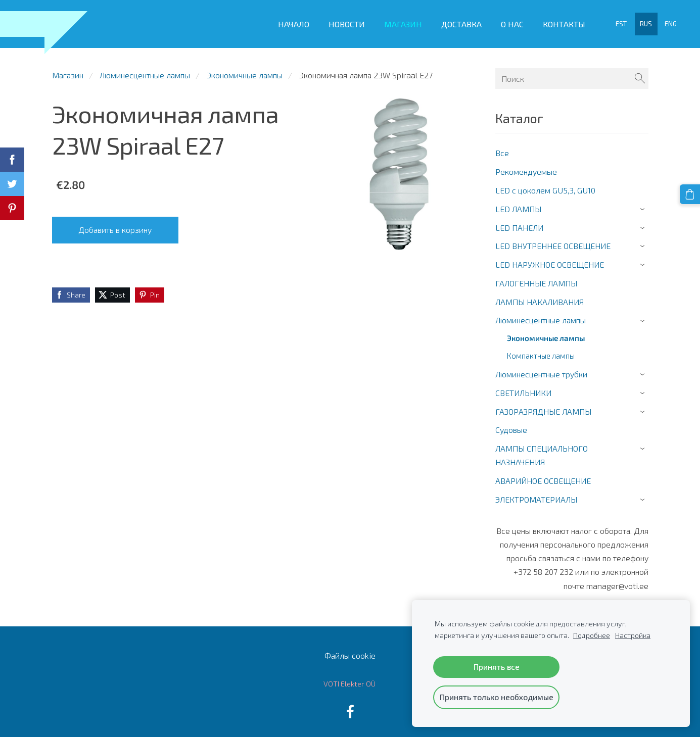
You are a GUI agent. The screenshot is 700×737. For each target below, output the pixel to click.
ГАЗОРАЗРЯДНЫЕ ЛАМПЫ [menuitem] (543, 406)
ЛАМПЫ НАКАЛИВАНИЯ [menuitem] (540, 297)
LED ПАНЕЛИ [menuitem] (519, 223)
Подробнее (592, 635)
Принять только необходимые (497, 697)
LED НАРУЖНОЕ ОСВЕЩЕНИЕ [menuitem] (550, 260)
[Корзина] (690, 194)
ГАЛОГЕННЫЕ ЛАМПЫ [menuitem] (536, 278)
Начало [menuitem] (291, 21)
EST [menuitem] (619, 22)
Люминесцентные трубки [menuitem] (541, 370)
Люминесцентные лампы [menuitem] (541, 315)
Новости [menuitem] (344, 21)
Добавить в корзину (115, 225)
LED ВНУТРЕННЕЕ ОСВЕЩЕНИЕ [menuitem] (553, 241)
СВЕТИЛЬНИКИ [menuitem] (523, 388)
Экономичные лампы (245, 70)
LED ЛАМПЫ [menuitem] (518, 204)
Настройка (633, 635)
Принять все (497, 667)
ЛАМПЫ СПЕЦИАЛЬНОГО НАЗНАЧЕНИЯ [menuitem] (542, 451)
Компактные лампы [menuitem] (541, 351)
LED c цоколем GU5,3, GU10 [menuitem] (545, 185)
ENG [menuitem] (669, 22)
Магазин (68, 70)
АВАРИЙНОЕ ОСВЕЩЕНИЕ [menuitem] (543, 476)
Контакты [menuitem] (562, 21)
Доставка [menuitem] (459, 21)
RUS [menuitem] (644, 22)
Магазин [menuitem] (401, 21)
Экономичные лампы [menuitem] (546, 333)
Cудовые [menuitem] (511, 425)
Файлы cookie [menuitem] (350, 650)
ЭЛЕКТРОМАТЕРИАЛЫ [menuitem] (536, 494)
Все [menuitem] (502, 148)
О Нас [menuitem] (510, 21)
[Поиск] (572, 73)
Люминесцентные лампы (145, 70)
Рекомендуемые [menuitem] (526, 167)
